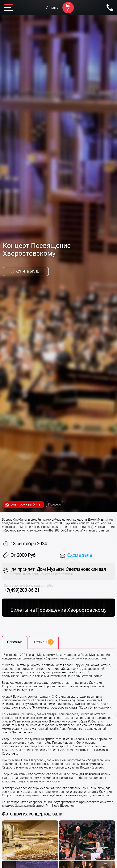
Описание (15, 642)
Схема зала (79, 555)
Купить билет (26, 271)
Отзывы (44, 642)
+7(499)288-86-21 (22, 590)
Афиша (53, 8)
